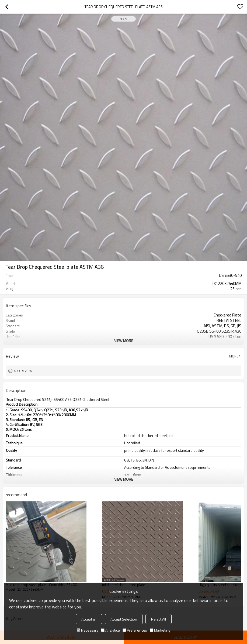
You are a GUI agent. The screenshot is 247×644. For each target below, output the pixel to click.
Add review (23, 371)
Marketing (160, 630)
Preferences (135, 630)
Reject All (159, 619)
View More (124, 341)
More (234, 356)
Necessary (88, 630)
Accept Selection (124, 619)
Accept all (89, 619)
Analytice (110, 630)
